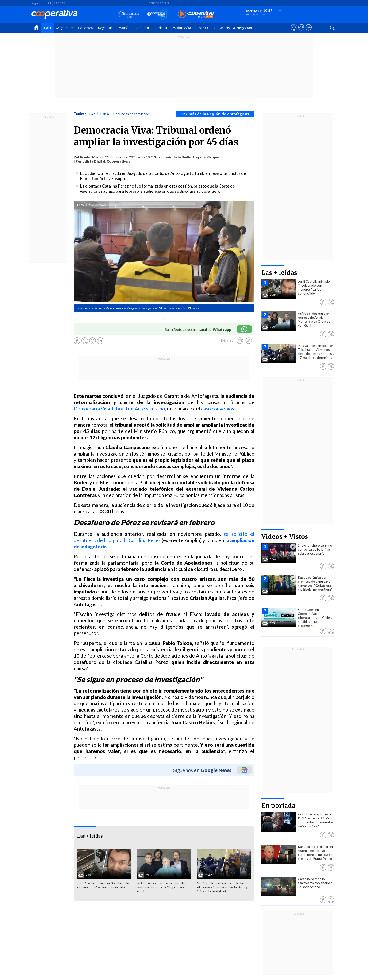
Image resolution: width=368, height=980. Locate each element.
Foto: (81, 205)
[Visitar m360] (301, 32)
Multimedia (182, 28)
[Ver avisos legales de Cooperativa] (294, 32)
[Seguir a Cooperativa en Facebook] (51, 3)
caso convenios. (218, 408)
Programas (206, 28)
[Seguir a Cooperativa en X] (57, 3)
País (47, 28)
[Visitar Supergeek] (309, 32)
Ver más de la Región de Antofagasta (215, 114)
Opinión (142, 28)
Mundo (125, 28)
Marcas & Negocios (236, 28)
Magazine (64, 28)
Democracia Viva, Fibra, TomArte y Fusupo (119, 408)
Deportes (85, 28)
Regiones (106, 28)
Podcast (161, 28)
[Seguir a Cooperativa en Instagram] (62, 3)
